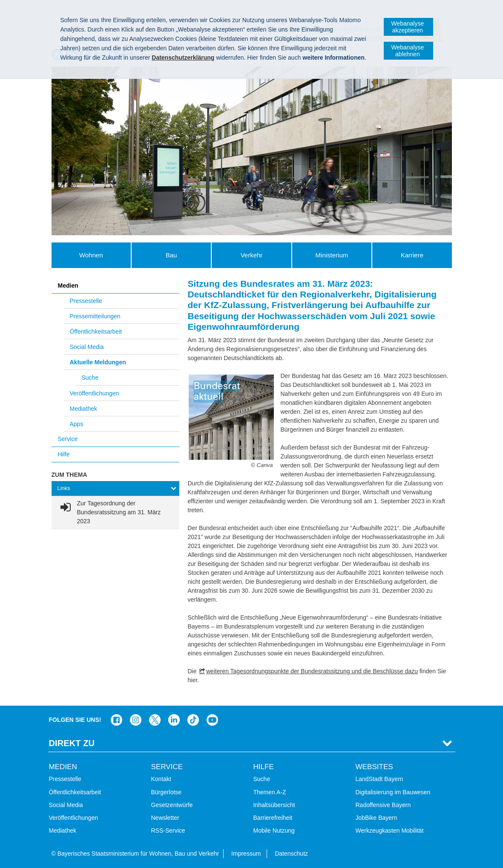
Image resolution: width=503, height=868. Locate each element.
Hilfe (64, 454)
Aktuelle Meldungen (98, 362)
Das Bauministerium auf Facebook (116, 720)
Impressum (246, 854)
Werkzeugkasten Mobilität (390, 831)
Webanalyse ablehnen (407, 51)
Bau (171, 255)
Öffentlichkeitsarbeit (96, 332)
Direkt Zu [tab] (72, 743)
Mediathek (84, 409)
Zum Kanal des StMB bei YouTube (212, 720)
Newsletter (165, 818)
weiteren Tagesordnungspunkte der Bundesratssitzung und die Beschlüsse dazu (312, 671)
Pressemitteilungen (95, 316)
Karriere (412, 255)
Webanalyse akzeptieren (407, 27)
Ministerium (332, 255)
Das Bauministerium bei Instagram (136, 720)
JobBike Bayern (377, 818)
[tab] (115, 489)
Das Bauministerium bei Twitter (155, 720)
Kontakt (161, 779)
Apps (77, 424)
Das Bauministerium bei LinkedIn (174, 720)
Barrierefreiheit (273, 818)
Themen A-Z (270, 792)
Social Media (87, 347)
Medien (68, 285)
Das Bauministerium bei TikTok (193, 720)
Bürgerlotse (167, 792)
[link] (115, 512)
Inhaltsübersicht (274, 805)
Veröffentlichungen (95, 393)
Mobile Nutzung (274, 831)
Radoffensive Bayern (383, 805)
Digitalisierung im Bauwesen (393, 792)
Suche (90, 378)
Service (68, 439)
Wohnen (91, 255)
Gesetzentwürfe (172, 805)
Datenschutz (291, 854)
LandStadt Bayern (379, 779)
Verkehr (252, 255)
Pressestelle (86, 301)
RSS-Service (168, 831)
